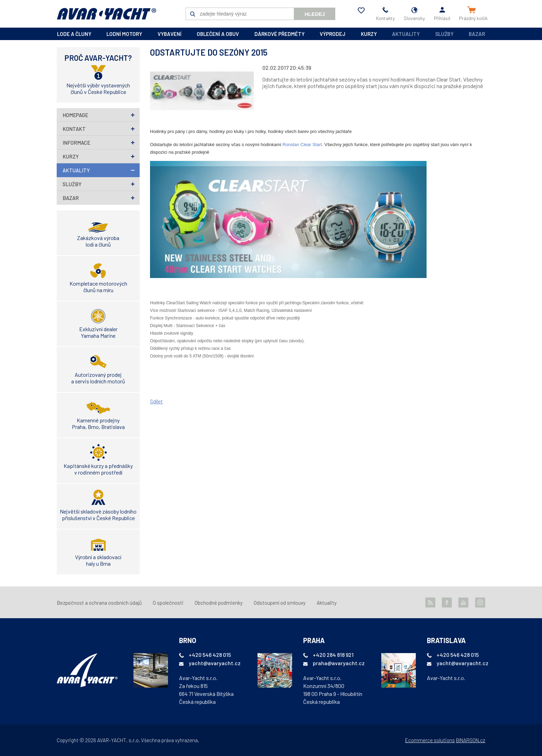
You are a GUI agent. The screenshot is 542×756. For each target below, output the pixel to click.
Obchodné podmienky (219, 603)
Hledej (315, 14)
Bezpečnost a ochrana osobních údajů (99, 603)
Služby (444, 34)
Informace (76, 143)
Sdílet (156, 401)
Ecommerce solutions (430, 740)
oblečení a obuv (218, 34)
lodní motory (124, 34)
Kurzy (71, 156)
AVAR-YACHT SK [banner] (106, 14)
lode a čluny (74, 34)
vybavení (170, 34)
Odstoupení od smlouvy (280, 603)
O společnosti (168, 603)
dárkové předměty (279, 34)
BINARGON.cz (471, 740)
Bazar (477, 34)
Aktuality (406, 34)
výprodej (333, 34)
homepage (75, 115)
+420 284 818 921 (333, 655)
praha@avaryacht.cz (339, 663)
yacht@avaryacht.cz (215, 663)
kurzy (369, 34)
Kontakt (74, 129)
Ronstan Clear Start (302, 145)
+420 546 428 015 (210, 655)
